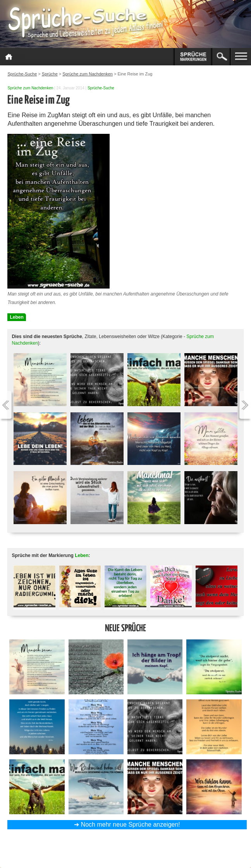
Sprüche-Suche (101, 88)
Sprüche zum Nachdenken (30, 88)
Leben (16, 317)
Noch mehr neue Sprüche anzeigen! (131, 824)
